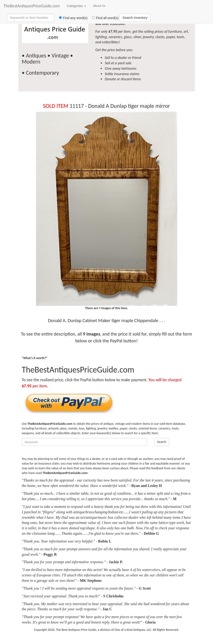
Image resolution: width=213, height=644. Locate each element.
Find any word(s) (71, 18)
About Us (99, 6)
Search (162, 442)
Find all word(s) (104, 18)
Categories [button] (76, 6)
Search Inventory (135, 18)
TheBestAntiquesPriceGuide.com (32, 6)
